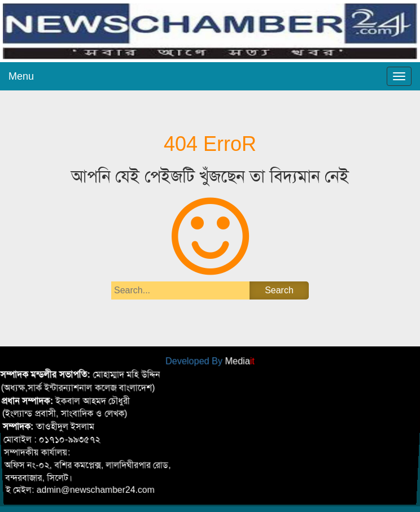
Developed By (210, 361)
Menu (21, 76)
